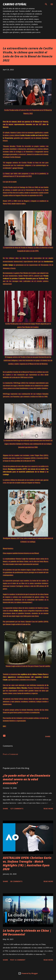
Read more (48, 809)
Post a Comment (10, 754)
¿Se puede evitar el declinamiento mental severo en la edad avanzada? (27, 779)
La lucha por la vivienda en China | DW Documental (27, 932)
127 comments (17, 809)
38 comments (16, 881)
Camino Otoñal (15, 4)
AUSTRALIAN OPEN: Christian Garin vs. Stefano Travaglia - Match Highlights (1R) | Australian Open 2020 (27, 863)
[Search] (46, 4)
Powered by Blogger (28, 973)
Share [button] (48, 736)
